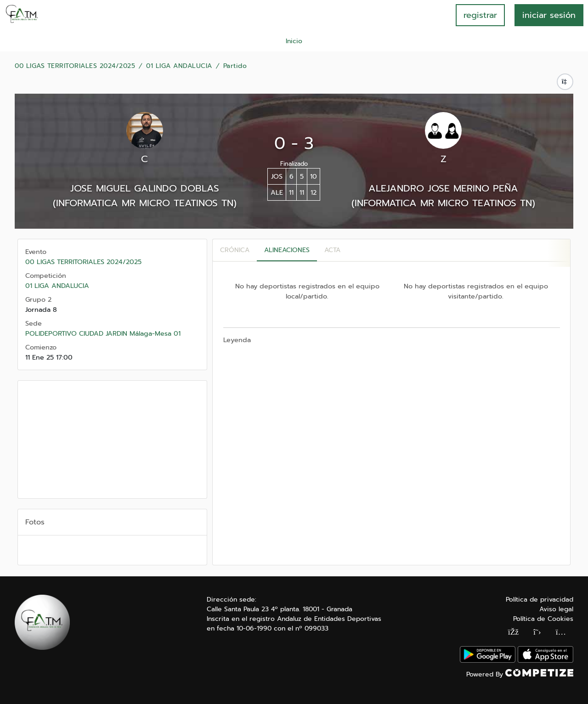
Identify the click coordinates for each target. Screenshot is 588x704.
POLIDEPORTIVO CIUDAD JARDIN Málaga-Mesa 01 (103, 333)
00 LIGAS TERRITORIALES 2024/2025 (75, 66)
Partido (235, 66)
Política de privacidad (540, 600)
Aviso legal (556, 609)
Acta (332, 250)
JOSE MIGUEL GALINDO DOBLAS (145, 188)
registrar (480, 15)
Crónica (235, 250)
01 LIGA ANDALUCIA (179, 66)
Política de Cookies (543, 619)
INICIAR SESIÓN (549, 15)
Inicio (294, 41)
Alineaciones (287, 250)
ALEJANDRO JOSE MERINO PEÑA (443, 188)
